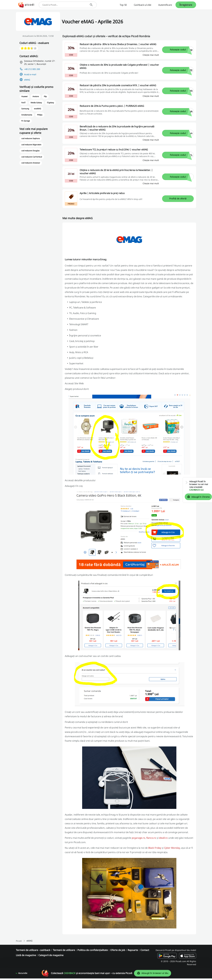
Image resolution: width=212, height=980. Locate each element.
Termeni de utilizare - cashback (33, 950)
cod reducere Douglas (30, 151)
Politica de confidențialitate (93, 950)
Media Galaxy (36, 103)
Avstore (36, 96)
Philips (40, 115)
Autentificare (165, 5)
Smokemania (27, 115)
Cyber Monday (172, 848)
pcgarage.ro (138, 838)
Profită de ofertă (178, 199)
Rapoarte (133, 950)
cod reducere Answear (31, 163)
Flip (45, 96)
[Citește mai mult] (151, 55)
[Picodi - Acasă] (26, 5)
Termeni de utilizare (64, 950)
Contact (145, 950)
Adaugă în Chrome (196, 497)
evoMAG (38, 109)
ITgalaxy (50, 103)
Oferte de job (118, 950)
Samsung (25, 109)
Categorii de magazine (51, 955)
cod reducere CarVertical (32, 157)
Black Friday (155, 848)
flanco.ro (151, 838)
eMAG (27, 80)
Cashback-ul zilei (143, 5)
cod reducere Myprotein (31, 145)
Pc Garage (26, 121)
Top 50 (123, 5)
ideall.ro (163, 838)
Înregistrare (186, 5)
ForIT (23, 103)
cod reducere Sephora (31, 138)
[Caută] (91, 5)
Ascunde (23, 975)
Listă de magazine (26, 955)
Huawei (24, 96)
